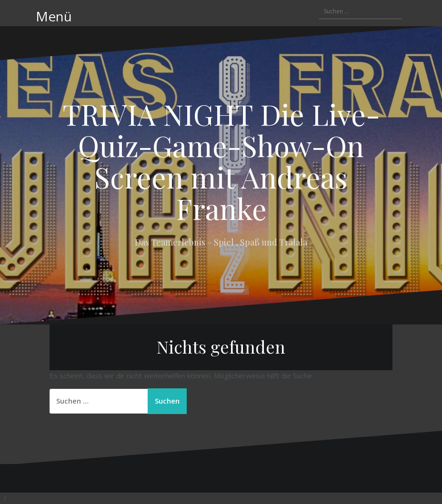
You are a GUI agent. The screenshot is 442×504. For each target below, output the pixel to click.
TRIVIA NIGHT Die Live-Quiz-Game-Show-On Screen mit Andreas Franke (221, 161)
